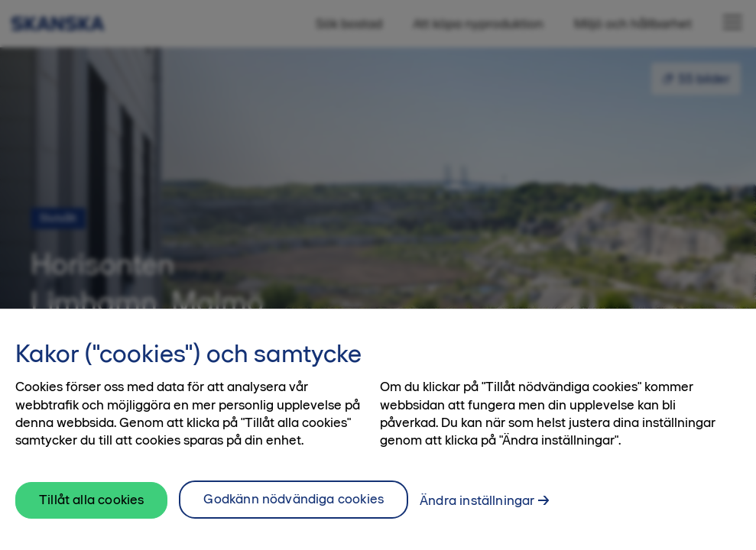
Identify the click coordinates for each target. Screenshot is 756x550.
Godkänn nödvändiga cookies (294, 508)
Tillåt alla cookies (91, 508)
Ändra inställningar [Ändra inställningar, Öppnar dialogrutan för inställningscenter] (477, 510)
